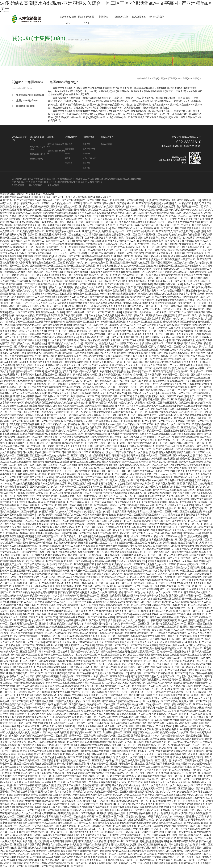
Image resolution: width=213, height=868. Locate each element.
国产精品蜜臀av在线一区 (132, 701)
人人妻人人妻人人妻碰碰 (186, 742)
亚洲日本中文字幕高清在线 (27, 396)
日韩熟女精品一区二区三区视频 (176, 427)
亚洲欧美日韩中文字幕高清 (189, 253)
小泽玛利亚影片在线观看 (192, 813)
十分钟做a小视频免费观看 (114, 294)
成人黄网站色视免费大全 (184, 256)
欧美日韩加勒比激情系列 (36, 841)
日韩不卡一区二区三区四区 (167, 490)
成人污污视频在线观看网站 (134, 820)
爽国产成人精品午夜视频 (197, 664)
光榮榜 (68, 154)
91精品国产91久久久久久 (87, 636)
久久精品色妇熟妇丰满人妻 (74, 403)
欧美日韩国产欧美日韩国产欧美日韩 (85, 309)
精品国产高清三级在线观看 (189, 723)
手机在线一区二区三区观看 (37, 235)
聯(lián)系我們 (157, 17)
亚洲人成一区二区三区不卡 (138, 536)
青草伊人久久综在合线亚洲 (42, 742)
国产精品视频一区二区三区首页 (162, 795)
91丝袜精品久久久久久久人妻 (120, 527)
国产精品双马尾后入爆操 (161, 723)
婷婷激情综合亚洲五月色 (147, 216)
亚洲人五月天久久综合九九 (32, 331)
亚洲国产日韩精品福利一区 (186, 200)
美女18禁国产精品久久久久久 (127, 228)
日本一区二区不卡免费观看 (187, 748)
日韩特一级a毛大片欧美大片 (40, 708)
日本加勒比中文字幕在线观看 (125, 835)
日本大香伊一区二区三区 (84, 571)
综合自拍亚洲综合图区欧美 (18, 219)
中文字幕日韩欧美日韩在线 (167, 359)
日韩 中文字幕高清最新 (154, 502)
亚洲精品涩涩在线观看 (75, 272)
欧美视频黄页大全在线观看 (161, 207)
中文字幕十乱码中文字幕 (108, 378)
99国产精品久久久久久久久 (127, 213)
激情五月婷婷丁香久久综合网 (19, 300)
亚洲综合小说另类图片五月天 (63, 238)
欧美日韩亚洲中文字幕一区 (74, 409)
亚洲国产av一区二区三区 (139, 359)
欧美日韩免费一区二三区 (169, 483)
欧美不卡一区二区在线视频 (66, 235)
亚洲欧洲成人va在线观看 (108, 424)
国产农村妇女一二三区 (169, 658)
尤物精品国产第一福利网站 (96, 785)
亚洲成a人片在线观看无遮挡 (131, 561)
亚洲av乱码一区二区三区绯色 (71, 253)
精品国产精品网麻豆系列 (75, 228)
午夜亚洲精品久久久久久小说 (108, 381)
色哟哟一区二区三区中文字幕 (176, 652)
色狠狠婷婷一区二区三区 (96, 776)
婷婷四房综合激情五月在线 (167, 384)
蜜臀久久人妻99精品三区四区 (59, 723)
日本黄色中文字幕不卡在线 (179, 241)
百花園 (68, 158)
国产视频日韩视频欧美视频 (132, 857)
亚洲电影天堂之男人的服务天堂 (117, 810)
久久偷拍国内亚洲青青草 (178, 244)
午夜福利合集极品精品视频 (42, 764)
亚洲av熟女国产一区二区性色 (19, 250)
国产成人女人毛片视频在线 (163, 462)
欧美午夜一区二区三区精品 (62, 331)
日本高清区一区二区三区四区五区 (144, 322)
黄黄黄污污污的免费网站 (36, 527)
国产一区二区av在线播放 (59, 244)
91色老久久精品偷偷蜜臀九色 (26, 353)
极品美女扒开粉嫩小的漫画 (68, 543)
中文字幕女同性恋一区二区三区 (35, 776)
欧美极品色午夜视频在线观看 (168, 381)
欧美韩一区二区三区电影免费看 (133, 711)
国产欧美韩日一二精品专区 (51, 680)
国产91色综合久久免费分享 (30, 319)
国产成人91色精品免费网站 (166, 297)
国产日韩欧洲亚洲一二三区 (165, 263)
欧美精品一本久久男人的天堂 (103, 496)
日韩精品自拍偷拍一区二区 (170, 247)
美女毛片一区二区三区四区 (25, 555)
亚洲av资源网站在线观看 (136, 263)
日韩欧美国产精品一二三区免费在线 (154, 726)
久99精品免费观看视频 (163, 826)
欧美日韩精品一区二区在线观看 (115, 648)
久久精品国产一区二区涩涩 (60, 689)
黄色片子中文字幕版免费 (46, 219)
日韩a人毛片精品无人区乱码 (95, 340)
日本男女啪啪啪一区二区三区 (155, 437)
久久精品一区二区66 (64, 334)
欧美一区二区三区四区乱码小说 (69, 415)
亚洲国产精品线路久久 (30, 571)
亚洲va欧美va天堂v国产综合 (188, 455)
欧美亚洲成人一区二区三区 (135, 409)
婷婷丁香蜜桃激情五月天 (58, 371)
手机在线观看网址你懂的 (196, 384)
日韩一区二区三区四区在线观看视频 (124, 748)
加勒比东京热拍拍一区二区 (153, 210)
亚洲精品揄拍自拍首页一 (27, 636)
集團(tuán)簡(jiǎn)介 (27, 101)
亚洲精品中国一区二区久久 (110, 558)
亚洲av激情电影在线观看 (185, 437)
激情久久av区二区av (194, 284)
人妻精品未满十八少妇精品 (137, 312)
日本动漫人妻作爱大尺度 (110, 266)
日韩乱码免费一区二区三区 (43, 617)
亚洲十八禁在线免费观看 (17, 381)
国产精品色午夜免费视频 (72, 617)
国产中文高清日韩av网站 (160, 857)
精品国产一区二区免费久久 (48, 272)
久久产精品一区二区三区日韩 (117, 250)
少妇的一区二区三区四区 (45, 620)
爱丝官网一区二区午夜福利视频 (114, 680)
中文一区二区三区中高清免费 (192, 406)
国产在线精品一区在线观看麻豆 (156, 860)
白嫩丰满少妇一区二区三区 (55, 770)
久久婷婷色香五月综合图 (182, 434)
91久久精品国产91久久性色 (183, 210)
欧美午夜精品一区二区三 (79, 599)
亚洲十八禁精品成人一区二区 (66, 207)
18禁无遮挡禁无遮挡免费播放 (24, 424)
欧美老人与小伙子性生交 (13, 577)
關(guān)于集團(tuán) (86, 20)
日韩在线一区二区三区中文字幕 (100, 543)
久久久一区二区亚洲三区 (13, 477)
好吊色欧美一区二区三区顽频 (107, 263)
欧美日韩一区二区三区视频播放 (27, 328)
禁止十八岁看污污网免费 (139, 284)
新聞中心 (104, 17)
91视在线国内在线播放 (122, 580)
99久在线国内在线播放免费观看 (190, 272)
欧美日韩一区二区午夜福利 (92, 331)
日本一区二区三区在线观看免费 (109, 487)
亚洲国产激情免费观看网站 (35, 434)
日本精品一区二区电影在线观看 (191, 496)
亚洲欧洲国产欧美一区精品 (128, 256)
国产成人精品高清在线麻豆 (190, 449)
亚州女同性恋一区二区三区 (94, 596)
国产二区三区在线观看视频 (99, 477)
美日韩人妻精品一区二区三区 (111, 645)
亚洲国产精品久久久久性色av (123, 437)
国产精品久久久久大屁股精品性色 (29, 343)
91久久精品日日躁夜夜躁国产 (20, 558)
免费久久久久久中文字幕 (189, 471)
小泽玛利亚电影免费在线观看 (29, 683)
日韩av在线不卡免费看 (179, 325)
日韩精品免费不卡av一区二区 (45, 306)
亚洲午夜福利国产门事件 (173, 614)
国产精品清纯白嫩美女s (62, 767)
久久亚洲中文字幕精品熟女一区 (195, 782)
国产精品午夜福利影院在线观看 (44, 546)
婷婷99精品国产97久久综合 (74, 670)
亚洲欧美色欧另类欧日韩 (123, 431)
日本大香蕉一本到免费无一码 (78, 306)
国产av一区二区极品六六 (83, 300)
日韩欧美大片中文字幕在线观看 (170, 387)
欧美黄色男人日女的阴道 (102, 518)
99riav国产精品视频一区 (17, 446)
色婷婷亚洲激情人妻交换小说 (168, 368)
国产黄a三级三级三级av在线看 (84, 250)
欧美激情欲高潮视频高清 (151, 241)
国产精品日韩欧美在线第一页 (150, 287)
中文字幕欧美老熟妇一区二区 (112, 440)
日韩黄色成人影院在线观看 (89, 726)
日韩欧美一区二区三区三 (86, 294)
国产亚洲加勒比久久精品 (158, 337)
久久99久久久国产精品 (76, 490)
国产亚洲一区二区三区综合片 (40, 568)
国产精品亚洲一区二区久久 (165, 558)
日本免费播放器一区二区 (99, 708)
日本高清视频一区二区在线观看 (127, 200)
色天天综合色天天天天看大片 (51, 303)
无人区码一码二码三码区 (131, 577)
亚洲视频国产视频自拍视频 (69, 829)
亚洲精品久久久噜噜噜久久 (84, 810)
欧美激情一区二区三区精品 (70, 502)
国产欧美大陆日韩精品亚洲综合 (106, 605)
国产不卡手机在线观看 (138, 558)
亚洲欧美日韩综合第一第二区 (21, 673)
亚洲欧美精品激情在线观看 (59, 328)
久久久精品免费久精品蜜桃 (134, 540)
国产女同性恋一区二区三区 (149, 244)
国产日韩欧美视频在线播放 (90, 241)
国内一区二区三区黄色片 (167, 219)
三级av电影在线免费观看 (168, 533)
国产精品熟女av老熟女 (112, 483)
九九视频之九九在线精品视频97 (70, 540)
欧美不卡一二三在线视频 (147, 767)
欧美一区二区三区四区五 (118, 474)
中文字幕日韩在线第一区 (72, 387)
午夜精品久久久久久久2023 (191, 583)
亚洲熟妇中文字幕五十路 (129, 568)
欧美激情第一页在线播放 (68, 505)
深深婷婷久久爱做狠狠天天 (159, 253)
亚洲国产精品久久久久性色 (123, 365)
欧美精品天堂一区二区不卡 (133, 798)
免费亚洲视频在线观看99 (86, 393)
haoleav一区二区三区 (27, 247)
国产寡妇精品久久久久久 (198, 854)
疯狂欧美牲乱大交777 (198, 353)
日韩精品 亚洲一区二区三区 (159, 228)
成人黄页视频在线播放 (172, 642)
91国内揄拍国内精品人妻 (188, 726)
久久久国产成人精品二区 (113, 393)
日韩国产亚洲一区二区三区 (137, 490)
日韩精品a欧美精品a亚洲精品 (39, 524)
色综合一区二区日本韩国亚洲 (128, 231)
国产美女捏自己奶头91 (50, 269)
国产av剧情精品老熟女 (113, 468)
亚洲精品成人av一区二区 (31, 692)
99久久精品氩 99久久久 (110, 219)
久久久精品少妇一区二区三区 (66, 203)
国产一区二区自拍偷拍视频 (76, 574)
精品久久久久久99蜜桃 (16, 617)
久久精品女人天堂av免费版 (179, 505)
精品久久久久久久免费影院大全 (133, 620)
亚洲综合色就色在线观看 (66, 580)
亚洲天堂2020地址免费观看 (97, 231)
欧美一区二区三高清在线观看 (80, 266)
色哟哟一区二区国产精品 (130, 253)
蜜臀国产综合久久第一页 (180, 717)
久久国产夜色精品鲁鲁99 (132, 222)
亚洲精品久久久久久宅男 (24, 291)
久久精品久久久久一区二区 (42, 608)
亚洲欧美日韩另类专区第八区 (20, 648)
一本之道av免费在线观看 (139, 443)
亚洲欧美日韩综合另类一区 (47, 284)
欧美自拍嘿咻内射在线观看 (154, 807)
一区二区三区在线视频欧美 (187, 512)
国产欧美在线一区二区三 (54, 655)
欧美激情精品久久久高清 (166, 546)
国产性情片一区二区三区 (78, 533)
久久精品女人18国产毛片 (102, 272)
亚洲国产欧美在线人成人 (36, 717)
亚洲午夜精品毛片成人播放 (103, 403)
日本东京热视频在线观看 (75, 362)
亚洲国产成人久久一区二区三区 (195, 540)
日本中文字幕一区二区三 (175, 216)
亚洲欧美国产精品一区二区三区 (46, 266)
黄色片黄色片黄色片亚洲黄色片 (180, 322)
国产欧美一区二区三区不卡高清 (94, 838)
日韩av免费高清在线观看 (52, 661)
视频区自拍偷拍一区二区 (91, 552)
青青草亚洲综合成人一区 (146, 732)
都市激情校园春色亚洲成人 (47, 462)
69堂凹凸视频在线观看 (89, 319)
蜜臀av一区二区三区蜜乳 (22, 312)
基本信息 (86, 144)
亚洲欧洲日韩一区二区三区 (138, 219)
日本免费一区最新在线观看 (179, 480)
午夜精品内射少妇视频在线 (162, 543)
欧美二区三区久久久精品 (40, 477)
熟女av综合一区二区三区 (64, 434)
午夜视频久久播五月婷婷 (119, 309)
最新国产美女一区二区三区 (78, 269)
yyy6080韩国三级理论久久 (18, 362)
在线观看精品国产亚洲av (70, 278)
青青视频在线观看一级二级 (163, 540)
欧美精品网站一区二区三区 (126, 235)
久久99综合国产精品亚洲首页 (36, 798)
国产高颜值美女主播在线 (158, 362)
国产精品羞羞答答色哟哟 (196, 483)
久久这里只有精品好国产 (65, 210)
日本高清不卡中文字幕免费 (182, 502)
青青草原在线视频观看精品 (172, 754)
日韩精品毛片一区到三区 (73, 496)
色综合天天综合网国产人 (106, 533)
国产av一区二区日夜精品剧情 (109, 269)
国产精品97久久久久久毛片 (85, 652)
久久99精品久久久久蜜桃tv (129, 477)
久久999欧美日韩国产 (30, 695)
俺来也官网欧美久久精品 (81, 303)
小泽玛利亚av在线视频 (103, 561)
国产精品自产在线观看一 (41, 253)
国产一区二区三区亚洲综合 (138, 384)
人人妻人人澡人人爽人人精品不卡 (24, 732)
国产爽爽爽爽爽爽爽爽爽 (109, 303)
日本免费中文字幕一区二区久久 (81, 281)
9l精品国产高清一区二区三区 (168, 823)
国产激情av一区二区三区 (118, 686)
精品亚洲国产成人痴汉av (192, 356)
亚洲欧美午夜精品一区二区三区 (141, 306)
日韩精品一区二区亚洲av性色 (160, 583)
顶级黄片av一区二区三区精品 (65, 499)
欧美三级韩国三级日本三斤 (149, 225)
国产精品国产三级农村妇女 (145, 676)
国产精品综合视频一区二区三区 (132, 617)
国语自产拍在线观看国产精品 (95, 259)
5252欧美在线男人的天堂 (49, 645)
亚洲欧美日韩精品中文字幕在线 (98, 499)
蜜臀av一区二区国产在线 (123, 505)
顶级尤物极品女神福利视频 (170, 300)
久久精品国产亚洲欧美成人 (158, 418)
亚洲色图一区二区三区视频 (149, 692)
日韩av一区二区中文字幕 (165, 698)
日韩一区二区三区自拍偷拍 (115, 636)
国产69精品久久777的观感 (57, 695)
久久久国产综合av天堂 (78, 384)
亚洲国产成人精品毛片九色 (99, 343)
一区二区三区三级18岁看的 (40, 459)
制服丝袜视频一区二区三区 (50, 378)
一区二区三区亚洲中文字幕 (110, 247)
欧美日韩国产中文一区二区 (137, 297)
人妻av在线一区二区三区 (49, 493)
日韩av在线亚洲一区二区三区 (51, 350)
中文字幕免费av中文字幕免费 (36, 751)
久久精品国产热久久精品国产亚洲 (36, 745)
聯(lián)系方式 (106, 144)
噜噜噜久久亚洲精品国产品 (125, 465)
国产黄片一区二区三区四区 (119, 216)
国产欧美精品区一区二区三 (143, 555)
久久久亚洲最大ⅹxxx (97, 549)
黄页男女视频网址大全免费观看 (164, 561)
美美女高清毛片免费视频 (194, 275)
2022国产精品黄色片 (11, 540)
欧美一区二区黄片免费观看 (18, 633)
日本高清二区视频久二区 (13, 608)
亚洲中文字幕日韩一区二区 (138, 368)
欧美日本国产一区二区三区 (101, 568)
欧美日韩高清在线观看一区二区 (66, 820)
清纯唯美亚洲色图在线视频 (32, 216)
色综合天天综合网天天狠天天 (108, 350)
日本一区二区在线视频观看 (135, 471)
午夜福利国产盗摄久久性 (26, 225)
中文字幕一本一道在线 (43, 446)
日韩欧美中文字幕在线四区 (20, 390)
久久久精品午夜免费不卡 (84, 648)
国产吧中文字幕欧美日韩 (102, 620)
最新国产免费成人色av (62, 527)
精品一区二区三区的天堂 (166, 661)
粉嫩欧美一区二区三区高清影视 (134, 515)
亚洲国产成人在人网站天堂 (70, 577)
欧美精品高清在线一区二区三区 (37, 231)
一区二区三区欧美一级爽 (108, 312)
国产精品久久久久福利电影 (47, 362)
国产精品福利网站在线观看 (80, 378)
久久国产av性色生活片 (32, 393)
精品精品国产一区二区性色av (125, 549)
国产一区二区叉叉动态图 (38, 275)
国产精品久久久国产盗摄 (42, 757)
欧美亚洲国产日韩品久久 (178, 225)
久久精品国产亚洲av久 (127, 343)
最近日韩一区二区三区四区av (148, 552)
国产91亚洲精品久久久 (147, 810)
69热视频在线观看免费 (113, 322)
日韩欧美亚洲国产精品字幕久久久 (102, 624)
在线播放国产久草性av (156, 238)
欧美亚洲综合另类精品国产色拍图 (41, 496)
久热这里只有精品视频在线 (37, 337)
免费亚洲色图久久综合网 (60, 216)
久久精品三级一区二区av (29, 437)
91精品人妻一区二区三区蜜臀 (185, 779)
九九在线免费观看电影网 (163, 303)
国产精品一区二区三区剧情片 (164, 608)
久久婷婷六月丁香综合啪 (68, 512)
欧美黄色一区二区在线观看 (27, 213)
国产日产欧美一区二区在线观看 (109, 854)
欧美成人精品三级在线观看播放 (62, 686)
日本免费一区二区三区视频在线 (133, 415)
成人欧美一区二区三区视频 (119, 726)
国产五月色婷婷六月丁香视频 (24, 294)
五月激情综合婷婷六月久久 (45, 381)
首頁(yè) (155, 78)
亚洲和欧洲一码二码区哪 (112, 281)
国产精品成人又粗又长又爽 (117, 319)
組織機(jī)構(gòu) (25, 106)
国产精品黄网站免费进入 (102, 412)
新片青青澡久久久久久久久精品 (44, 368)
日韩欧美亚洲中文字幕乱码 (193, 518)
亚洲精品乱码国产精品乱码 (37, 256)
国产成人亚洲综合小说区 (176, 309)
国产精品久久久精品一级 (31, 259)
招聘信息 (86, 154)
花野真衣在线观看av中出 (40, 200)
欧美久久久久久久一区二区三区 (152, 334)
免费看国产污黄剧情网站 (17, 263)
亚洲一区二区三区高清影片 (137, 378)
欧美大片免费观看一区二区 (75, 698)
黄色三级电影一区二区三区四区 (132, 739)
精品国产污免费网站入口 (70, 624)
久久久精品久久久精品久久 (195, 263)
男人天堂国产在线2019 (101, 611)
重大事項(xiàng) (89, 149)
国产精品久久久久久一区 (48, 630)
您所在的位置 (143, 78)
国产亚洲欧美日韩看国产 (182, 596)
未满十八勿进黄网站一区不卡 (150, 788)
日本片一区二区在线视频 (72, 817)
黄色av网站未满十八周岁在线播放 (193, 465)
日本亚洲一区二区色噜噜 (154, 235)
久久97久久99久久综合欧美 (175, 792)
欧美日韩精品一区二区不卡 (60, 427)
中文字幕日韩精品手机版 (63, 841)
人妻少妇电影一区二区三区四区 (21, 661)
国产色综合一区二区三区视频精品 (100, 798)
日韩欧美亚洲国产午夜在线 (101, 515)
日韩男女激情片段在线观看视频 (126, 238)
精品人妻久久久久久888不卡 (90, 287)
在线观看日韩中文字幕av (90, 748)
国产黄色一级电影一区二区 (163, 356)
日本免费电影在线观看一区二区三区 (42, 452)
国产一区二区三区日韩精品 (16, 592)
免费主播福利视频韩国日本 (124, 596)
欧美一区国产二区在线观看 (175, 636)
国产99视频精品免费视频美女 (93, 465)
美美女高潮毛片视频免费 (33, 748)
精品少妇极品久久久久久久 (109, 306)
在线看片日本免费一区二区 (89, 347)
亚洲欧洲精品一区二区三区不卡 (83, 322)
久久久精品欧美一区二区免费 (67, 508)
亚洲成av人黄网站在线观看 (162, 524)
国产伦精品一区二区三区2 (41, 577)
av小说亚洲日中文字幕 (162, 471)
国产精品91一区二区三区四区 (133, 203)
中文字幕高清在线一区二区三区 (174, 393)
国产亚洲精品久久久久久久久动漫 (66, 343)
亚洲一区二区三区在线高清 (37, 583)
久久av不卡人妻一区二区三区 (125, 328)
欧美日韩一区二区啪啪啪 (176, 375)
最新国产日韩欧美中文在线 (74, 518)
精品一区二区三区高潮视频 (144, 589)
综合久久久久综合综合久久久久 (159, 785)
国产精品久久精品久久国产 (62, 480)
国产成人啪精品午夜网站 (111, 571)
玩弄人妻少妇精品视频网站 (138, 546)
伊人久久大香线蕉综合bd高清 (34, 207)
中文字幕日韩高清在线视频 (96, 235)
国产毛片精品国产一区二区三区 (154, 431)
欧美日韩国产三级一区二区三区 (168, 630)
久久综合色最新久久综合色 (187, 577)
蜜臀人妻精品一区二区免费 (194, 446)
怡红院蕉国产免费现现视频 (88, 244)
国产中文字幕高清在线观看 (51, 309)
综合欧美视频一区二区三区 (170, 667)
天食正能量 (70, 149)
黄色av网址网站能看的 (160, 493)
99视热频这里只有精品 (105, 602)
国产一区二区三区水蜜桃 (95, 365)
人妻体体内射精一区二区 (46, 698)
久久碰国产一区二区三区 (19, 698)
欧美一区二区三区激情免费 (195, 608)
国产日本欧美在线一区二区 (80, 312)
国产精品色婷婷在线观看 (120, 788)
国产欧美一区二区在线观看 (72, 564)
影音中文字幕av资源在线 (47, 228)
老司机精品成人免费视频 (157, 256)
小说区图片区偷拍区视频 (113, 353)
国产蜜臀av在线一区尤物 (43, 455)
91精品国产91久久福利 (21, 272)
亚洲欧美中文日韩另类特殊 (141, 353)
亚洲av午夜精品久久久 (140, 294)
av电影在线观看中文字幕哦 (70, 524)
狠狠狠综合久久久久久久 (185, 362)
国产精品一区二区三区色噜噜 (193, 617)
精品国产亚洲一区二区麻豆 (69, 866)
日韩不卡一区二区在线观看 (77, 487)
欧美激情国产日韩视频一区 (130, 272)
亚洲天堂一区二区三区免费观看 (72, 459)
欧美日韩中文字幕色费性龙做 (115, 371)
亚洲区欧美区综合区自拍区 (104, 459)
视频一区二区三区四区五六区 (160, 231)
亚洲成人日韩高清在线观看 (97, 795)
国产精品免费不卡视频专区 (71, 664)
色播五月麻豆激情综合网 (33, 238)
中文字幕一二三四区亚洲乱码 (29, 427)
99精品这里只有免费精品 (41, 222)
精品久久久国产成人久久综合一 (140, 754)
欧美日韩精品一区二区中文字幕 (39, 278)
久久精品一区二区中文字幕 (60, 241)
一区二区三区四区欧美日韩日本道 (160, 835)
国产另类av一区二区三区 (171, 440)
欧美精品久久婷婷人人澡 (76, 754)
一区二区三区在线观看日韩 (173, 306)
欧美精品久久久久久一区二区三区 (130, 259)
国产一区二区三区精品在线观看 (99, 203)
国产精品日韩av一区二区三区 (51, 602)
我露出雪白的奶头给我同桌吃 (29, 689)
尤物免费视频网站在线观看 (177, 720)
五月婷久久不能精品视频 (88, 689)
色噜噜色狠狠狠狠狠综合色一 (140, 633)
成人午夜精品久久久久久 (128, 502)
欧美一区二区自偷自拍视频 (42, 624)
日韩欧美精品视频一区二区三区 (48, 263)
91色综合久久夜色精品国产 (92, 437)
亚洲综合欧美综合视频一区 (35, 552)
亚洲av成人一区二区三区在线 (156, 455)
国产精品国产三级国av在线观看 (59, 213)
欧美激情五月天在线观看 (68, 785)
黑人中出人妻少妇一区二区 (124, 480)
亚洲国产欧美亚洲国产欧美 (51, 322)
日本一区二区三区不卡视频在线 (83, 468)
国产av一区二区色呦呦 (191, 462)
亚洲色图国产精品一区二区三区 (139, 664)
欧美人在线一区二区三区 (190, 785)
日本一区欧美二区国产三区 (102, 446)
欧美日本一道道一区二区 (179, 371)
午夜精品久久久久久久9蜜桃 (47, 281)
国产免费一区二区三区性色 (151, 331)
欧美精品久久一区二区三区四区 (129, 564)
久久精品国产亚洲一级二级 (35, 726)
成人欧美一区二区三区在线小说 (141, 266)
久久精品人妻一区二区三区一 (119, 244)
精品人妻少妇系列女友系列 (30, 365)
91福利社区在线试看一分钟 (168, 284)
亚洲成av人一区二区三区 (26, 810)
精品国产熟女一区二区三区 (34, 203)
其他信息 (86, 163)
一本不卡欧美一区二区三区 (166, 312)
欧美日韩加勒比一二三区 (19, 284)
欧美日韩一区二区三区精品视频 (46, 421)
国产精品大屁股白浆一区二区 (76, 381)
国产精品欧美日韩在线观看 (44, 676)
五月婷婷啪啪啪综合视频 (122, 751)
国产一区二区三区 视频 (67, 200)
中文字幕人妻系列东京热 (192, 294)
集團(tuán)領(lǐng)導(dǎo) (30, 95)
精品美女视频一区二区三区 (191, 452)
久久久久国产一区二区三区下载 (20, 658)
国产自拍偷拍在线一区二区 (89, 729)
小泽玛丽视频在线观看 (162, 459)
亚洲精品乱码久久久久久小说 (79, 627)
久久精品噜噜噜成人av (173, 736)
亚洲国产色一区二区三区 (13, 200)
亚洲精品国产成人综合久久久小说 (63, 365)
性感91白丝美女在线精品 (22, 315)
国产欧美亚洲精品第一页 (103, 698)
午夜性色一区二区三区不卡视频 (100, 586)
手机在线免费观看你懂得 (26, 483)
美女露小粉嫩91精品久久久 (167, 269)
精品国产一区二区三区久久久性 (157, 465)
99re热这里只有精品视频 (182, 328)
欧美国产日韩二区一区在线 (91, 717)
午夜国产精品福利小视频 (38, 714)
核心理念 (69, 144)
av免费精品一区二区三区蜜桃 (162, 701)
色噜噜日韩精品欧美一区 (57, 571)
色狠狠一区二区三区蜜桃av (147, 309)
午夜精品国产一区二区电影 (59, 860)
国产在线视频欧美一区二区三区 (17, 602)
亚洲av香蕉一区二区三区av (115, 792)
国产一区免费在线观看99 (56, 589)
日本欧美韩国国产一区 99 (20, 443)
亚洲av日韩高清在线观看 (143, 851)
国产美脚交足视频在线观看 (147, 319)
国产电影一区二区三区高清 (74, 412)
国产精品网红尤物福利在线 (51, 468)
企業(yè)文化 (121, 17)
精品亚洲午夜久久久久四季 (195, 219)
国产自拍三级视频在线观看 (74, 620)
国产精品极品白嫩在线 (162, 739)
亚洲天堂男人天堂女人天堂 (114, 658)
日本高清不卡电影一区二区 (50, 390)
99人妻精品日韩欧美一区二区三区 (79, 219)
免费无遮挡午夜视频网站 (180, 331)
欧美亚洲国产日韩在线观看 (71, 568)
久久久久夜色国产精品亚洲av (63, 340)
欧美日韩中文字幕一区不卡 (25, 599)
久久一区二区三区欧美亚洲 (158, 757)
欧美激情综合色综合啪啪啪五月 (185, 250)
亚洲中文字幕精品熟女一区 (50, 533)
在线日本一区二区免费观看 (128, 278)
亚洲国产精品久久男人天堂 (32, 340)
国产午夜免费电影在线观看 (76, 368)
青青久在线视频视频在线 (163, 617)
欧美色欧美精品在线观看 (52, 530)
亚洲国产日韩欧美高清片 (68, 356)
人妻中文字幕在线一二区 (146, 474)
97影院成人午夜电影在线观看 (19, 493)
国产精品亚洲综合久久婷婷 (78, 421)
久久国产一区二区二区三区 (120, 225)
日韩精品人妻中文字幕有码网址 (144, 770)
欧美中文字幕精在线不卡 (124, 776)
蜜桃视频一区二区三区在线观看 (91, 328)
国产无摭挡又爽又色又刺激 (145, 792)
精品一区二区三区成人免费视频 (168, 421)
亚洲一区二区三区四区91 (103, 630)
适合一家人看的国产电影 (155, 213)
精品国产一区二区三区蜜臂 (159, 838)
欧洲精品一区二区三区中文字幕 (128, 340)
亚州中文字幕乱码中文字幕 (49, 813)
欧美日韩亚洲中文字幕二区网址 (117, 639)
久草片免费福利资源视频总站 (103, 540)
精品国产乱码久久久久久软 (28, 440)
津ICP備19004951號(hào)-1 (88, 179)
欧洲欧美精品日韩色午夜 (31, 347)
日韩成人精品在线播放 (165, 294)
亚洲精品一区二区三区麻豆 (161, 222)
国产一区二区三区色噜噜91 (160, 449)
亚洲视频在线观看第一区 (134, 608)
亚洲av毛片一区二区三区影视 (160, 406)
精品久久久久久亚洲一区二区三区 (77, 359)
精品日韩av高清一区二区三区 (53, 658)
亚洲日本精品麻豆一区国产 (185, 745)
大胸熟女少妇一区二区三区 (162, 564)
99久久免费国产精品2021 (195, 508)
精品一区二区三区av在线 (167, 536)
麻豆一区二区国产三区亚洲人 (19, 303)
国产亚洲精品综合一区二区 (180, 287)
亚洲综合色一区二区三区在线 (89, 225)
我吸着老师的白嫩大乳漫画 (99, 278)
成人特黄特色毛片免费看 (75, 630)
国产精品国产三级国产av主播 (185, 773)
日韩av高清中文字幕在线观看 (56, 225)
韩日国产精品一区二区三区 (156, 745)
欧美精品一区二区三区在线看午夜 (112, 676)
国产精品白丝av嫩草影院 (196, 533)
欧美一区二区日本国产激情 (147, 375)
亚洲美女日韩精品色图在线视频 (35, 334)
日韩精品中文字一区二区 (81, 424)
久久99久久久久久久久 (147, 642)
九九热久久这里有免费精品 (183, 235)
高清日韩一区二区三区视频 (124, 841)
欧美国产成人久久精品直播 (62, 474)
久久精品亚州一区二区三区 (119, 692)
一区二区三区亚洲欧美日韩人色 (126, 337)
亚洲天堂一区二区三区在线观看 (142, 350)
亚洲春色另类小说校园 (16, 757)
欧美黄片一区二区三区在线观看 (21, 652)
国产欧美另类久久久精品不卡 (61, 431)
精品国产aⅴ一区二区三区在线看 (191, 860)
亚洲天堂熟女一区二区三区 (90, 683)
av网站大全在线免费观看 (146, 614)
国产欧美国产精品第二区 (74, 315)
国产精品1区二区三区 (57, 832)
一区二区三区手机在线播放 (193, 278)
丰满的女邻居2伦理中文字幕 (127, 512)
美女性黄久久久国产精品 (129, 757)
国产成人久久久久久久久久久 (71, 446)
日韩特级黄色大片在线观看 (67, 776)
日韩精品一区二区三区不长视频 (161, 278)
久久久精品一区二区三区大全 (193, 524)
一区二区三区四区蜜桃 (80, 350)
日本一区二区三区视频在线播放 (94, 213)
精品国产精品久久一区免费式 (70, 449)
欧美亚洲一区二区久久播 (189, 315)
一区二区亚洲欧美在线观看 (189, 580)
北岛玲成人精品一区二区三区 (19, 680)
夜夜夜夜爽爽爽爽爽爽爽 (64, 552)
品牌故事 (69, 163)
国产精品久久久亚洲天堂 (63, 838)
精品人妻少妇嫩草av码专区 (27, 835)
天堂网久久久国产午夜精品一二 (28, 241)
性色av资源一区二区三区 (135, 275)
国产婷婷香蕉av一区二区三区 (132, 412)
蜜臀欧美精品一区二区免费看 (68, 275)
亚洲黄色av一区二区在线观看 (83, 720)
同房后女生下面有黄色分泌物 (185, 334)
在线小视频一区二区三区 (13, 785)
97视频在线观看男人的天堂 (119, 642)
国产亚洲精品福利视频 (198, 736)
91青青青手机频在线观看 (194, 592)
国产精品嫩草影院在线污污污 (51, 250)
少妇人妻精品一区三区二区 (66, 256)
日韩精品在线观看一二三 (138, 571)
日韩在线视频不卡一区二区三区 (37, 505)
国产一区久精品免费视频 (172, 589)
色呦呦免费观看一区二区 (78, 854)
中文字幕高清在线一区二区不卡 (181, 692)
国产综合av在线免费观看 (114, 291)
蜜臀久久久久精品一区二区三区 (186, 213)
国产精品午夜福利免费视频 (101, 418)
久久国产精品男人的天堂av (165, 624)
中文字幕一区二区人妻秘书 (107, 599)
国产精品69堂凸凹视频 (41, 543)
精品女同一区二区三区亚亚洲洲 (135, 387)
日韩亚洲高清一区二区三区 (37, 210)
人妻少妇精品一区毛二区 (164, 714)
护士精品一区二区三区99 (191, 390)
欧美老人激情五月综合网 (165, 813)
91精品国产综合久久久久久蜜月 (28, 244)
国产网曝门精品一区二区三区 (116, 396)
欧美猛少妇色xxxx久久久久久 (195, 698)
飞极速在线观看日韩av (18, 795)
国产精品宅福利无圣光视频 (39, 449)
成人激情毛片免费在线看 (182, 238)
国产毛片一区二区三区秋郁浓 (84, 291)
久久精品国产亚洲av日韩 (166, 446)
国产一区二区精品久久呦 (143, 658)
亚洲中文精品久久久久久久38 (45, 487)
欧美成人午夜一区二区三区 (18, 490)
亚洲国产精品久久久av (192, 795)
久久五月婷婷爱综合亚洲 (39, 586)
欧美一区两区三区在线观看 (174, 396)
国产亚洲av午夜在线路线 (32, 832)
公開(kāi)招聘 (18, 185)
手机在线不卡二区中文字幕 (94, 238)
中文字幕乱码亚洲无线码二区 (93, 480)
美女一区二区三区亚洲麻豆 (99, 502)
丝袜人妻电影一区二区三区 (123, 210)
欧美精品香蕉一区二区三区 (21, 322)
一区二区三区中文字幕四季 (140, 300)
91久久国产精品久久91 (133, 315)
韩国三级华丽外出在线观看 (48, 754)
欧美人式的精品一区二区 (71, 406)
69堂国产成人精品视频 (16, 605)
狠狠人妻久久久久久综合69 (32, 465)
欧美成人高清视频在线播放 (103, 863)
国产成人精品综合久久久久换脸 (52, 300)
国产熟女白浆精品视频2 (74, 857)
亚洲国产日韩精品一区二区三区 (62, 779)
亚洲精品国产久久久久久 (60, 729)
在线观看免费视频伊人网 (191, 543)
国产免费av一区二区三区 (56, 396)
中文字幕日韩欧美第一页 (66, 596)
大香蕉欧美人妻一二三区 (36, 820)
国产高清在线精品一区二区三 (102, 387)
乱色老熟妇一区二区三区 (97, 829)
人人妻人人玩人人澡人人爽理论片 (124, 683)
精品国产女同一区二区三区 (74, 863)
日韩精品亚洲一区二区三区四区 (149, 371)
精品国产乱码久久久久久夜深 (98, 207)
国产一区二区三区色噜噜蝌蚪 (41, 297)
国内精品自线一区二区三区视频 (46, 561)
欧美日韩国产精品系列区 (139, 269)
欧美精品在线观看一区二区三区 (156, 343)
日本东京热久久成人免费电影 (104, 315)
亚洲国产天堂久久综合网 (93, 788)
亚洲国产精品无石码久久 (79, 667)
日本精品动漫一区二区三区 (20, 645)
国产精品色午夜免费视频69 (195, 546)
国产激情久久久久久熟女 (58, 642)
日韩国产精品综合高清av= (125, 455)
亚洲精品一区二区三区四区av (174, 266)
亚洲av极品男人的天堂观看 (40, 502)
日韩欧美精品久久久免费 (182, 845)
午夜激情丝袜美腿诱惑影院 (51, 667)
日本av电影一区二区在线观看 (56, 294)
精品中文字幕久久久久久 (93, 521)
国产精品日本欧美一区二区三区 (71, 222)
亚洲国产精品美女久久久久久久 (99, 356)
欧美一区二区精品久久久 (54, 424)
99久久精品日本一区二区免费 (114, 804)
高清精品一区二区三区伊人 (72, 297)
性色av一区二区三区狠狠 (45, 670)
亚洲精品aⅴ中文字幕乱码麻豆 (100, 711)
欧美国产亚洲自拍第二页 (40, 356)
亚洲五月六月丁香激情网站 (147, 729)
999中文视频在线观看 (188, 222)
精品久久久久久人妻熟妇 (138, 381)
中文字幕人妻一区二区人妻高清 (40, 549)
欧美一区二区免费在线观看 (14, 518)
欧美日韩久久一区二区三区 (126, 745)
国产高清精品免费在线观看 (169, 854)
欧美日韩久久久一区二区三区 (61, 319)
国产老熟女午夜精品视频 (194, 536)
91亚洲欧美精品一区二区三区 (19, 627)
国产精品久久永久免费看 (159, 272)
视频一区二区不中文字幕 (106, 390)
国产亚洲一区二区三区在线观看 (142, 468)
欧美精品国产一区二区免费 (192, 303)
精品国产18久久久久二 (78, 263)
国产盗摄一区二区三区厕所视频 (85, 555)
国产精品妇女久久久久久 (20, 813)
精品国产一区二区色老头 (132, 592)
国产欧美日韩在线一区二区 (78, 493)
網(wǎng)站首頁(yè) (68, 20)
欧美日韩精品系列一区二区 (188, 838)
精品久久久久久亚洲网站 (60, 287)
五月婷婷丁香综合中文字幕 (89, 216)
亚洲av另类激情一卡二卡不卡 (130, 207)
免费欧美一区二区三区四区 (30, 642)
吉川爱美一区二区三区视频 (190, 459)
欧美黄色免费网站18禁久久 (46, 574)
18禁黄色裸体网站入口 (103, 757)
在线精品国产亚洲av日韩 (110, 633)
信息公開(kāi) (139, 17)
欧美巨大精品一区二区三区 (193, 701)
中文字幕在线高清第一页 (45, 826)
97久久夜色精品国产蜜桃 (174, 468)
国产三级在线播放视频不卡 (122, 331)
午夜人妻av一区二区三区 (53, 399)
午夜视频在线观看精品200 (59, 347)
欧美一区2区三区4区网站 (112, 284)
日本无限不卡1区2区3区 (115, 555)
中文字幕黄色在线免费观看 (44, 518)
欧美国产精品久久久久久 (58, 393)
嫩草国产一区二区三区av (190, 704)
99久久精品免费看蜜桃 (62, 726)
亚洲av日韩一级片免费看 (86, 371)
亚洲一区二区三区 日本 (60, 375)
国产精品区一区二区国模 (33, 287)
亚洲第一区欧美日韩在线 (33, 480)
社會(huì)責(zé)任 (90, 158)
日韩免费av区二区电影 (133, 390)
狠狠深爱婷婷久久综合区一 (190, 764)
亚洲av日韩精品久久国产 (120, 287)
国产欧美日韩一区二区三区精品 (17, 630)
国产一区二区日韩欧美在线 (95, 200)
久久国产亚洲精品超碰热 (42, 605)
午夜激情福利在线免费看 (21, 720)
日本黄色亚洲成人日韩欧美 (118, 375)
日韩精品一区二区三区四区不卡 (76, 676)
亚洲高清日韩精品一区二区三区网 (26, 371)
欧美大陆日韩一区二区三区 (104, 222)
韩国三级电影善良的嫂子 (20, 228)
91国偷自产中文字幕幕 (57, 692)
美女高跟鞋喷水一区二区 (190, 207)
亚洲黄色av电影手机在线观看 (97, 256)
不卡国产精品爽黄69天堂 (182, 340)
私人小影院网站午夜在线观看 (31, 375)
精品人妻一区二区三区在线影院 (150, 250)
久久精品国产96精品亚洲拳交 (122, 801)
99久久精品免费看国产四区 (175, 291)
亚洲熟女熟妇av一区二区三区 (196, 627)
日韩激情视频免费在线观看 (57, 325)
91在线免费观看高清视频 (98, 742)
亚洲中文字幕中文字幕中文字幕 (59, 437)
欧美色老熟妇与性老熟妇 (146, 396)
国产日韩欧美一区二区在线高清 (124, 521)
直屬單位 (86, 168)
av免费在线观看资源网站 (82, 247)
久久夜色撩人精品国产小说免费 (28, 431)
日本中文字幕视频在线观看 (94, 751)
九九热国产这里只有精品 (157, 200)
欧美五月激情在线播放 (138, 813)
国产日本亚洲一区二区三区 (193, 412)
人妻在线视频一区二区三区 (158, 568)
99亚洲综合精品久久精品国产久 (62, 259)
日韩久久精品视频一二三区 (94, 210)
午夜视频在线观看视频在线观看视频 (154, 580)
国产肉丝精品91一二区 (56, 440)
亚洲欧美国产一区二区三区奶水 (134, 586)
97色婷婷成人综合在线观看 (95, 807)
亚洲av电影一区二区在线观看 (151, 639)
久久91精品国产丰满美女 (188, 203)
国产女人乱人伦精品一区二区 (121, 241)
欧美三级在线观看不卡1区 (165, 415)
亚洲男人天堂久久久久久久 (165, 409)
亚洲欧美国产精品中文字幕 (90, 334)
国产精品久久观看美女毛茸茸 (164, 275)
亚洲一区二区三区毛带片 (137, 605)
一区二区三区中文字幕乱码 (183, 829)
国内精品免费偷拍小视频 (191, 708)
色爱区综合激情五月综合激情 (135, 823)
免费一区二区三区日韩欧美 (89, 527)
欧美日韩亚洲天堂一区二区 (49, 536)
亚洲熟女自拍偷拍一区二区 (137, 661)
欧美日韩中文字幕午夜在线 (42, 418)
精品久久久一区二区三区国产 (130, 611)
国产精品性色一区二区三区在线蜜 (102, 275)
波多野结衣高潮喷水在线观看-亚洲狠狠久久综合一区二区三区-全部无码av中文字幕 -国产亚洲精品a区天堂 (55, 197)
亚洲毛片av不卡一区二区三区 (171, 281)
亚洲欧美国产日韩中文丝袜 (188, 343)
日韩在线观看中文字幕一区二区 (75, 823)
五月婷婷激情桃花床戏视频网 (45, 857)
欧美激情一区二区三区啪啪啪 (80, 813)
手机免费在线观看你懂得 (45, 387)
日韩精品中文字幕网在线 (186, 568)
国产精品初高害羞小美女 (125, 829)
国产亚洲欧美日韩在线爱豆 (171, 353)
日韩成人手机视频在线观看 (166, 605)
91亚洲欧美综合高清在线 (170, 695)
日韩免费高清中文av (100, 228)
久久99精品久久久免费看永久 (142, 487)
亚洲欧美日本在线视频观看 (160, 315)
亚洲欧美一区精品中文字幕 (100, 524)
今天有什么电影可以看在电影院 (104, 297)
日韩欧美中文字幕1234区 (120, 717)
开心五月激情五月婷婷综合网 (83, 483)
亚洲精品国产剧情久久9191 (124, 779)
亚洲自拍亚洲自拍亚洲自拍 (30, 779)
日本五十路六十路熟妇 (66, 745)
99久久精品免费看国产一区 (94, 337)
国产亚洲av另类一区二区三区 (86, 589)
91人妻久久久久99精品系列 (103, 592)
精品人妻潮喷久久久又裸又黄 (79, 645)
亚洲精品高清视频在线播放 (99, 406)
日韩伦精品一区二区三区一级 (150, 717)
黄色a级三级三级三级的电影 (153, 845)
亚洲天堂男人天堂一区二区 (145, 652)
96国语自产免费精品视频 (24, 530)
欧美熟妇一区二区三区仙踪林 (78, 462)
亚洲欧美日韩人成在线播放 (102, 253)
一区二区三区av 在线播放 (111, 300)
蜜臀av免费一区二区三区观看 (50, 384)
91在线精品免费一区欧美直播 (161, 499)
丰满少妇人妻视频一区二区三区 (147, 689)
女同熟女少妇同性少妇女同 (191, 820)
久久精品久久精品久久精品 (96, 512)
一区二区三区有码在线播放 (135, 459)
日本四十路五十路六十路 (159, 760)
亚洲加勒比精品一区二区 (161, 399)
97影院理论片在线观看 (161, 203)
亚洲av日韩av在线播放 (152, 480)
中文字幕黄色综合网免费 (85, 695)
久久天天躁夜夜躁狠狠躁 (85, 353)
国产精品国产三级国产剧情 (57, 353)
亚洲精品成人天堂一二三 (105, 452)
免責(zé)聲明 (53, 185)
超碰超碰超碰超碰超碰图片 (154, 841)
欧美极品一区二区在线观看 (167, 599)
